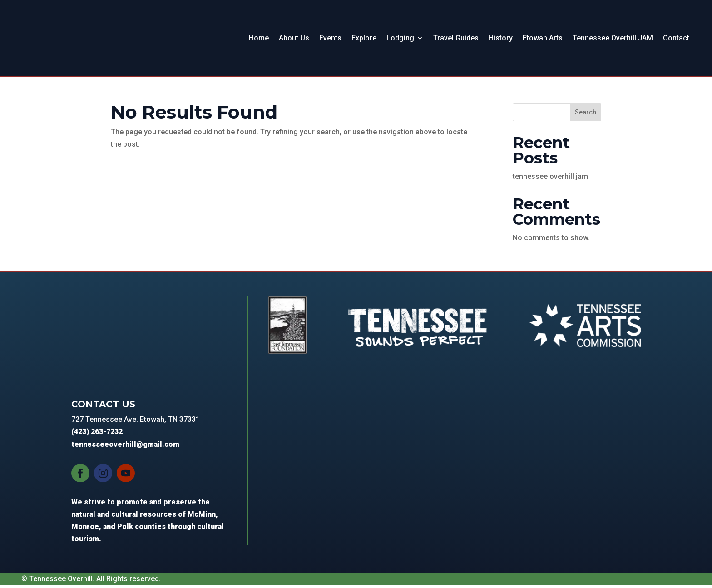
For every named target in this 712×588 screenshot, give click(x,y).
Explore (364, 40)
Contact (676, 40)
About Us (294, 40)
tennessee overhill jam (550, 180)
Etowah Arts (543, 40)
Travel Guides (456, 40)
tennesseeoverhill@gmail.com (125, 447)
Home (259, 40)
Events (330, 40)
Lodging (400, 40)
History (501, 40)
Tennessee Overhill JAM (613, 40)
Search (586, 116)
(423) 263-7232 (97, 435)
